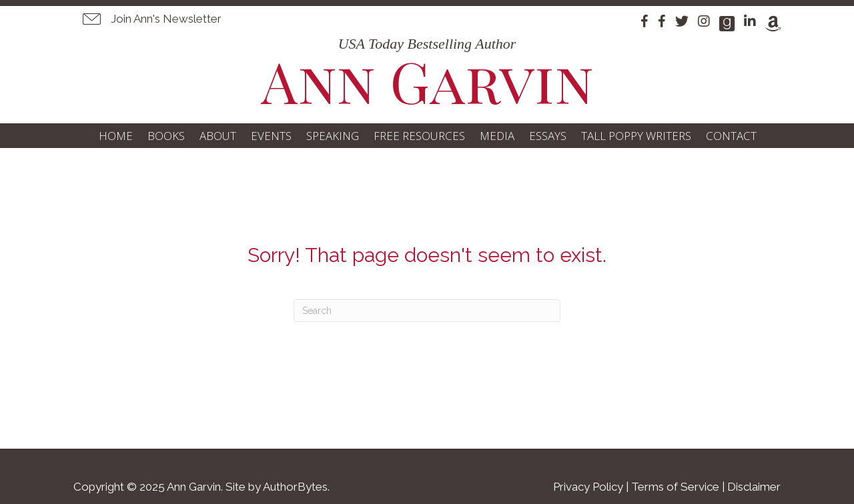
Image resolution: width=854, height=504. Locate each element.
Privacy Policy (588, 487)
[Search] (427, 311)
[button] (151, 19)
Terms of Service (675, 487)
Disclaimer (754, 487)
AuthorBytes (295, 487)
